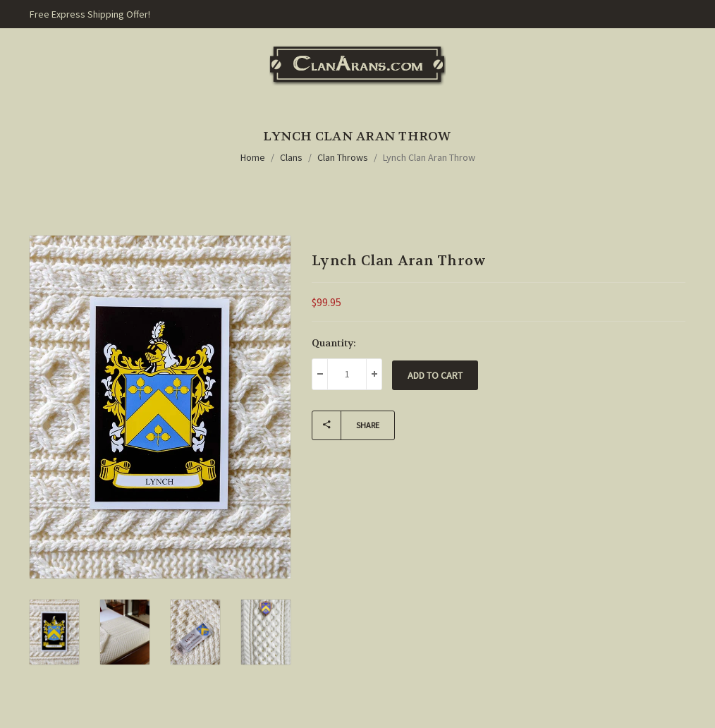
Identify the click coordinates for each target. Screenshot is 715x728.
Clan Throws (343, 157)
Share (346, 425)
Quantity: (334, 343)
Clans (291, 157)
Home (253, 157)
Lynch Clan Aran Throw (429, 157)
